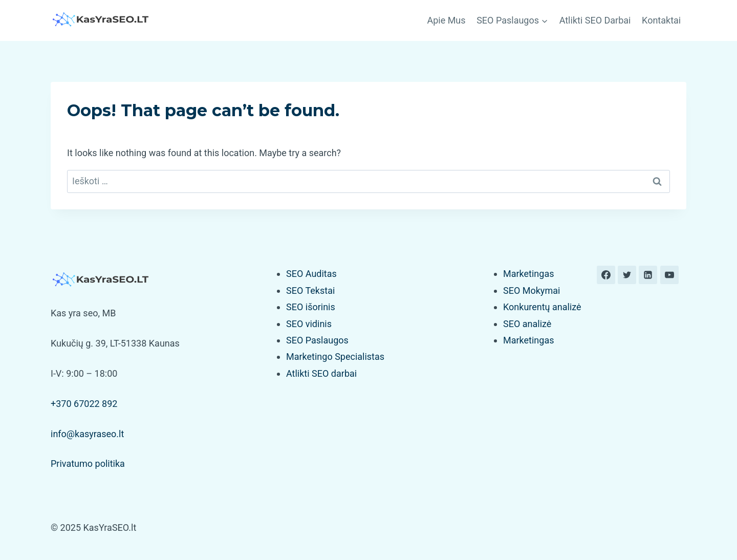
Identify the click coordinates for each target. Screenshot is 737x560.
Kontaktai (661, 20)
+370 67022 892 (84, 404)
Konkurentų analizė (542, 307)
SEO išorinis (311, 307)
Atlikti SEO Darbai (595, 20)
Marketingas (529, 274)
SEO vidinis (309, 324)
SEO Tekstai (310, 290)
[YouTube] (669, 275)
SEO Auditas (311, 274)
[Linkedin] (648, 275)
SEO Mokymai (532, 290)
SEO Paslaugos (317, 340)
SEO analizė (527, 324)
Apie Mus (446, 20)
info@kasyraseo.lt (87, 434)
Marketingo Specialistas (335, 357)
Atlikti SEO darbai (321, 373)
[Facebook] (606, 275)
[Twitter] (627, 275)
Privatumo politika (88, 464)
